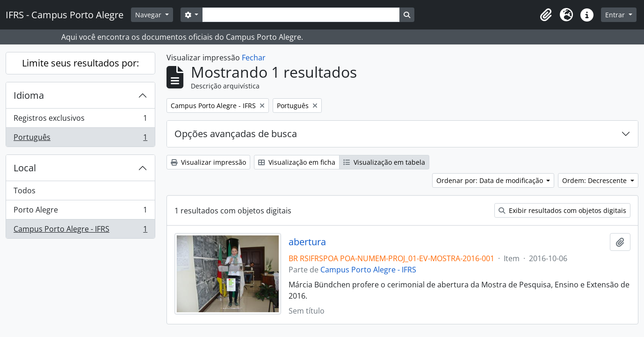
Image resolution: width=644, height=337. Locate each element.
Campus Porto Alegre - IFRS (80, 231)
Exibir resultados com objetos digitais (562, 210)
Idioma (29, 95)
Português (80, 139)
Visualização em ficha (297, 162)
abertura (307, 242)
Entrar (616, 15)
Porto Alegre (80, 212)
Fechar (254, 58)
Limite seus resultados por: (80, 63)
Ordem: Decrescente (595, 180)
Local (25, 168)
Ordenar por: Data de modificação (491, 180)
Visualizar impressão (208, 162)
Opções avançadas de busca (236, 134)
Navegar (149, 15)
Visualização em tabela (384, 162)
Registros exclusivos (80, 120)
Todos (25, 190)
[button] (546, 15)
